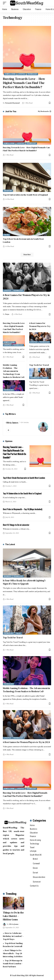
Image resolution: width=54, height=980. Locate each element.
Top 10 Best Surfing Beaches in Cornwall (13, 945)
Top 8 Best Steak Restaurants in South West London (24, 478)
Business (7, 576)
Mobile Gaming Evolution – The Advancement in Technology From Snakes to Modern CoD (14, 371)
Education (8, 191)
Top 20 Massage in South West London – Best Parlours (13, 964)
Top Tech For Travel (39, 365)
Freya (7, 314)
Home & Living (10, 74)
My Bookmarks (43, 111)
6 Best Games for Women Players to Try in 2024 (26, 297)
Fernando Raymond (12, 103)
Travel (6, 235)
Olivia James (12, 423)
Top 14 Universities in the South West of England (25, 195)
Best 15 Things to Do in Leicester (16, 525)
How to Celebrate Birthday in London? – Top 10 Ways (13, 936)
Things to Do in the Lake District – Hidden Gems (13, 916)
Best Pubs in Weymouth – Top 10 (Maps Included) (23, 509)
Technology (32, 74)
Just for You (11, 111)
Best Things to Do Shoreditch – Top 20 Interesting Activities (13, 953)
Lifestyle (22, 74)
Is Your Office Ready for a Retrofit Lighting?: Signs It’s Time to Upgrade (24, 582)
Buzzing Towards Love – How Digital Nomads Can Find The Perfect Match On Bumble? (24, 83)
